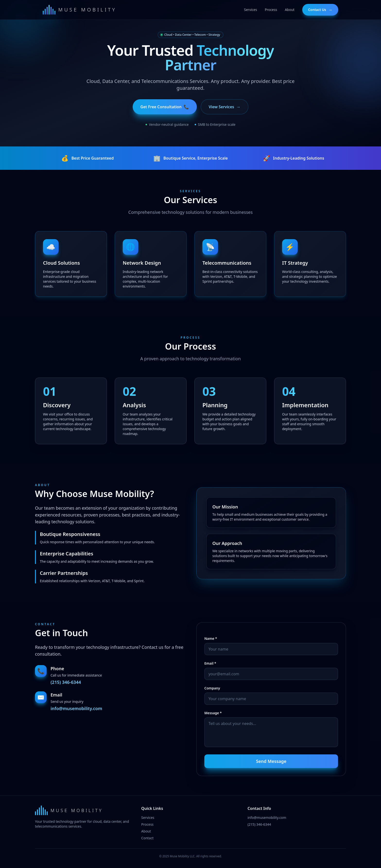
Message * (213, 713)
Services (148, 818)
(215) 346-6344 (66, 682)
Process (147, 824)
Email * (210, 663)
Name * (211, 638)
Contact (147, 838)
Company (212, 688)
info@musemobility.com (76, 708)
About (146, 831)
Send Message (271, 761)
